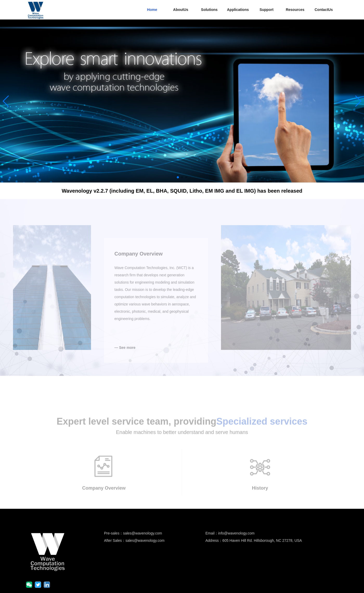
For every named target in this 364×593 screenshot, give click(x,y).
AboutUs (181, 10)
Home (152, 10)
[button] (178, 177)
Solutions (209, 10)
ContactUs (324, 10)
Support (266, 10)
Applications (238, 10)
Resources (295, 10)
